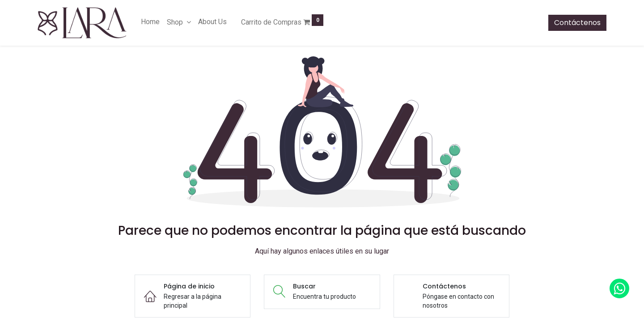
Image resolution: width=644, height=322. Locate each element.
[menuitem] (150, 22)
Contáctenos (577, 23)
